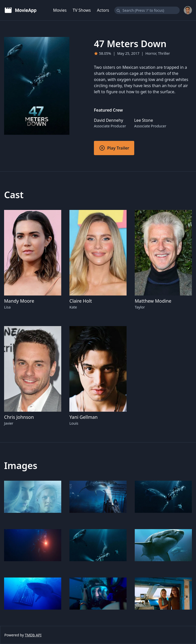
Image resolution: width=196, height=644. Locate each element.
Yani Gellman (83, 417)
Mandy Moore (19, 301)
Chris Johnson (19, 417)
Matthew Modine (153, 301)
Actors (103, 10)
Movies (60, 10)
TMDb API (33, 635)
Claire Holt (81, 301)
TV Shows (82, 10)
